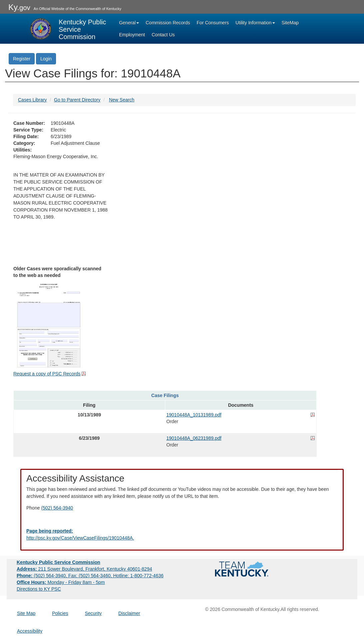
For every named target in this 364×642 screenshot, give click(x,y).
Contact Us (163, 35)
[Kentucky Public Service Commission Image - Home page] (68, 29)
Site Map (26, 613)
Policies (60, 613)
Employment (132, 35)
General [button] (129, 23)
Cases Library (32, 100)
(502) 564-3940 (57, 508)
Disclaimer (129, 613)
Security (93, 613)
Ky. (19, 7)
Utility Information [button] (255, 23)
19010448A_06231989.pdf (194, 438)
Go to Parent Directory (77, 100)
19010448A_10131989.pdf (194, 415)
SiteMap (290, 23)
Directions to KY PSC (39, 589)
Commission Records (168, 23)
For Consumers (213, 23)
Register (22, 59)
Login (46, 59)
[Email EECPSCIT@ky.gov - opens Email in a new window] (182, 535)
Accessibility (30, 631)
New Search (122, 100)
